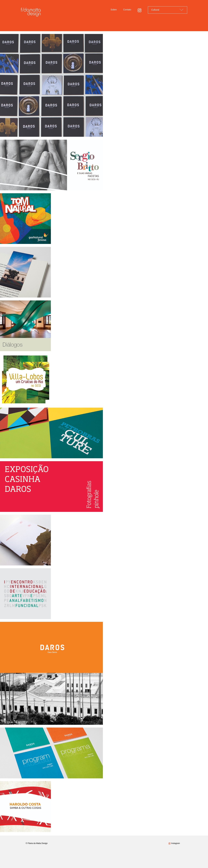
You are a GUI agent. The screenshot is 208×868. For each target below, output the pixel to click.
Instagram (176, 843)
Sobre (114, 10)
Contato (127, 10)
